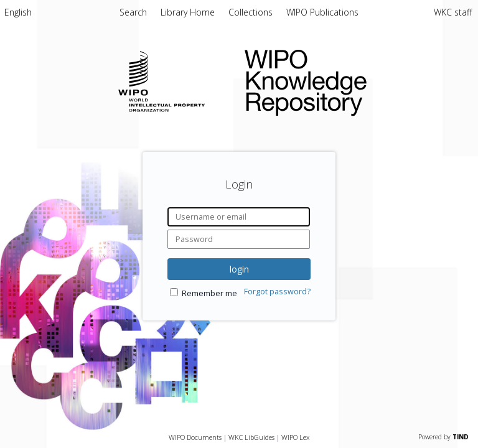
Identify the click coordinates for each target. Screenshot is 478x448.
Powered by (443, 437)
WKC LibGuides (251, 437)
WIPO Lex (295, 437)
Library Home (189, 12)
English (18, 12)
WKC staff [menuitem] (453, 12)
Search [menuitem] (133, 12)
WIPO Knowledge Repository (351, 80)
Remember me (209, 293)
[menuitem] (18, 14)
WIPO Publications (322, 12)
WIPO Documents (195, 437)
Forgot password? (277, 292)
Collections (252, 12)
